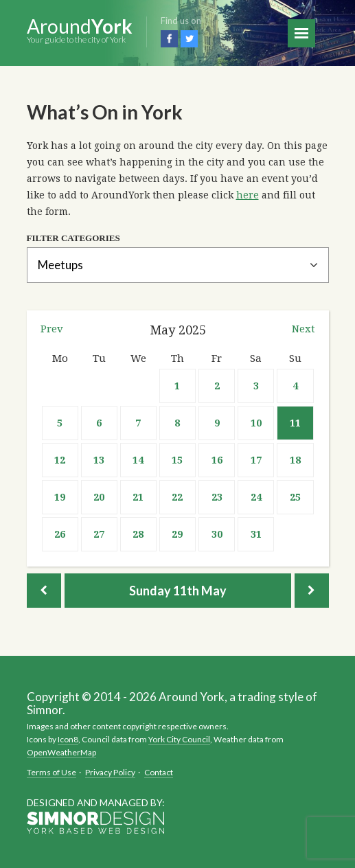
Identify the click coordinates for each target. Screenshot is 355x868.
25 (295, 497)
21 (138, 497)
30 (217, 534)
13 (99, 460)
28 (138, 534)
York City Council (179, 739)
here (248, 195)
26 (60, 534)
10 (256, 423)
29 (177, 534)
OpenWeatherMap (61, 752)
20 (99, 497)
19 (60, 497)
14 (138, 460)
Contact (159, 772)
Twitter (189, 39)
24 (256, 497)
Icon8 (68, 739)
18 (295, 460)
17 (256, 460)
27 (99, 534)
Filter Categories (73, 238)
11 (295, 423)
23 (217, 497)
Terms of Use (51, 772)
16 (217, 460)
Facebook (169, 39)
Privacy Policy (110, 772)
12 (60, 460)
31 (256, 534)
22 (177, 497)
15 (177, 460)
